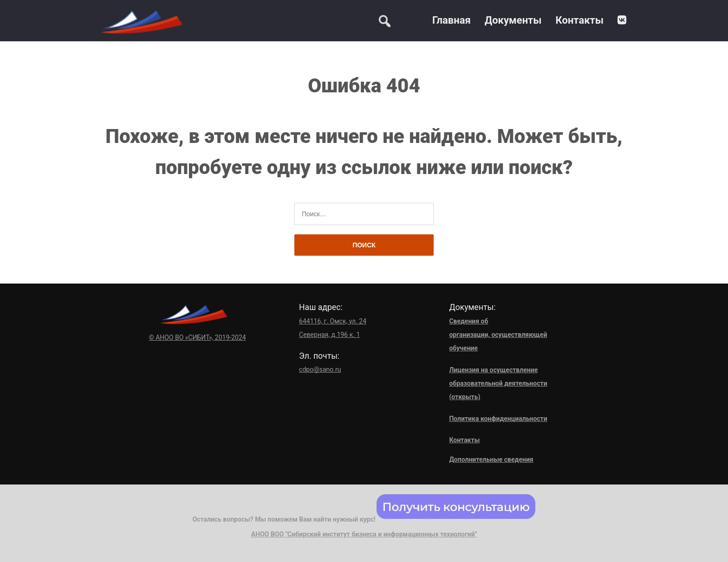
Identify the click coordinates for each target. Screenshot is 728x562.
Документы (513, 20)
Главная (452, 20)
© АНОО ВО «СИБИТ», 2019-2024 (198, 337)
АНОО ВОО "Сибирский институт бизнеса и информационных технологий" (364, 534)
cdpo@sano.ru (320, 369)
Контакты (580, 20)
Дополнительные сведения (491, 459)
